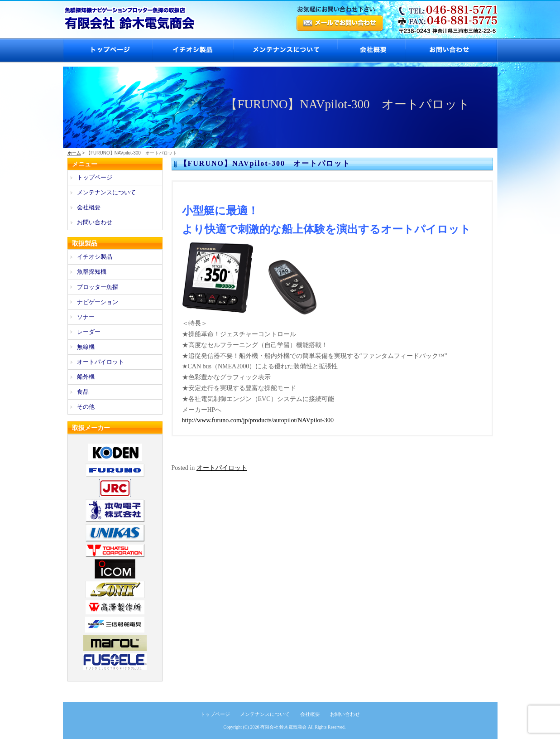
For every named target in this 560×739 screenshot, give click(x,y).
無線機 (86, 347)
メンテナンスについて (285, 51)
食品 (83, 392)
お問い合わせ (451, 51)
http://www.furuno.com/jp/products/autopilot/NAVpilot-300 (258, 420)
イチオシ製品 (193, 51)
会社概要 (371, 51)
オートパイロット (222, 468)
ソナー (86, 317)
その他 (86, 407)
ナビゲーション (98, 302)
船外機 (86, 377)
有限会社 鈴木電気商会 (284, 727)
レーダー (89, 332)
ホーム (74, 153)
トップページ (108, 51)
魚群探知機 (92, 272)
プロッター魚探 (98, 287)
